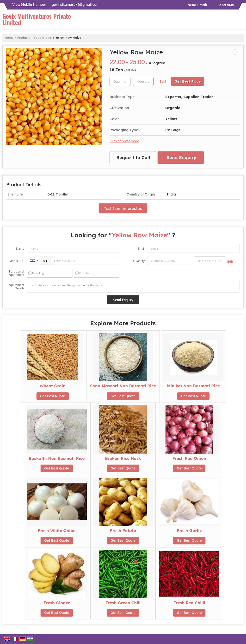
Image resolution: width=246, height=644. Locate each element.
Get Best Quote (53, 396)
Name (20, 249)
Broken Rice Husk (123, 458)
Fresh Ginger (57, 603)
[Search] (241, 21)
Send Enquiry (181, 158)
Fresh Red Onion (189, 458)
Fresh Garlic (189, 530)
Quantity (139, 261)
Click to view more (124, 141)
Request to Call (133, 158)
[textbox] (143, 81)
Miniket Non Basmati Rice (193, 386)
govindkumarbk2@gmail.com (76, 5)
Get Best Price (188, 81)
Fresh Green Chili (123, 603)
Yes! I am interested (123, 208)
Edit (163, 81)
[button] (29, 5)
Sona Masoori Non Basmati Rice (123, 386)
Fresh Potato (123, 530)
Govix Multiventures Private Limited (37, 19)
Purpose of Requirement (15, 273)
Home (9, 38)
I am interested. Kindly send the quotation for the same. (133, 287)
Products (24, 38)
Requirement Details (15, 287)
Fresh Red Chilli (189, 603)
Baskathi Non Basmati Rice (57, 458)
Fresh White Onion (57, 530)
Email (141, 249)
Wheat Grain (53, 386)
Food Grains (43, 38)
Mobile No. (17, 261)
